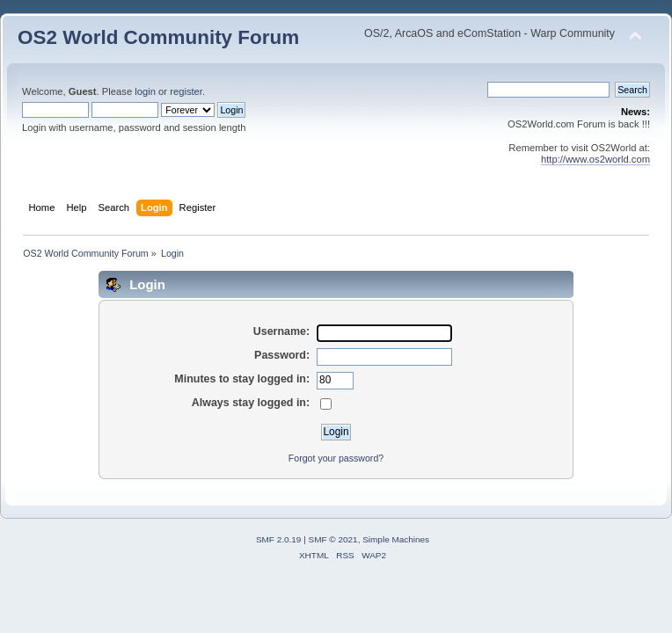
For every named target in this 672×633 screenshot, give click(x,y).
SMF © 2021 (333, 539)
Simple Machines (396, 539)
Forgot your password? (336, 458)
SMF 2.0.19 (279, 539)
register (186, 91)
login (145, 91)
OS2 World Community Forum (158, 37)
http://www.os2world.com (595, 159)
